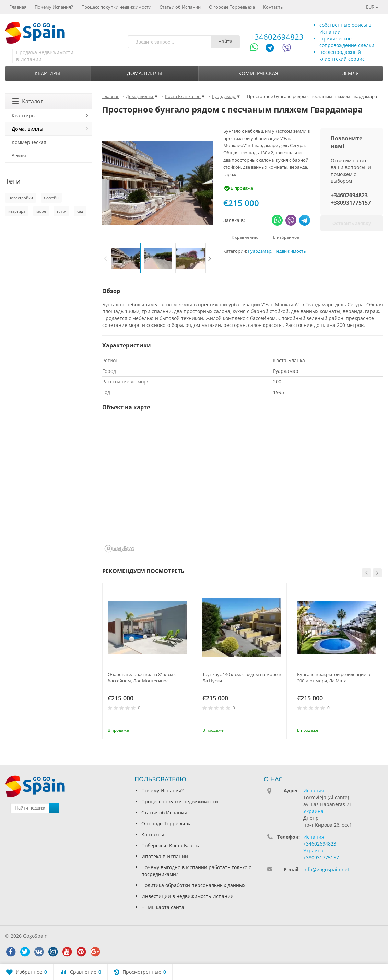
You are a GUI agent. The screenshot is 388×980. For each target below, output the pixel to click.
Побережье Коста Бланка (171, 845)
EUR (372, 7)
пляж (62, 211)
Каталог (28, 101)
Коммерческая (258, 73)
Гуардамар (260, 251)
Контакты (273, 7)
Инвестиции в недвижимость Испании (187, 896)
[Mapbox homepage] (119, 549)
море (41, 211)
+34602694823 (277, 37)
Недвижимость (290, 251)
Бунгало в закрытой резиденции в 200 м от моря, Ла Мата (333, 677)
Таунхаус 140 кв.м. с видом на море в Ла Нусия (242, 677)
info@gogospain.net (326, 869)
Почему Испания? (54, 7)
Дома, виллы (144, 73)
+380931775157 (351, 203)
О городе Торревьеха (232, 7)
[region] (243, 486)
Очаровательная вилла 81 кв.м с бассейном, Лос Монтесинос (142, 677)
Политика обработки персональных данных (193, 885)
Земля (351, 73)
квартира (17, 211)
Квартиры (47, 73)
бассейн (51, 198)
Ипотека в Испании (165, 856)
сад (80, 211)
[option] (125, 258)
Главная (18, 7)
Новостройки (21, 198)
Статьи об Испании (180, 7)
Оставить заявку (352, 223)
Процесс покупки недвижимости (116, 7)
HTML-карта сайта (163, 907)
